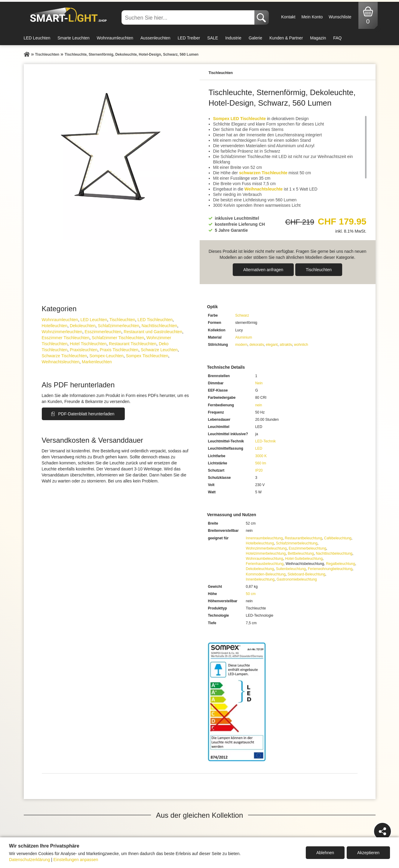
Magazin (318, 38)
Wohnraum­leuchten (60, 320)
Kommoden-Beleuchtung (266, 574)
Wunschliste (340, 17)
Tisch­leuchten (319, 270)
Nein (259, 383)
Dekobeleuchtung (260, 569)
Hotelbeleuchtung (260, 543)
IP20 (259, 470)
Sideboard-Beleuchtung (306, 574)
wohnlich (301, 345)
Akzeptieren (368, 853)
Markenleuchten (97, 362)
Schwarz (242, 315)
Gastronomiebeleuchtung (297, 579)
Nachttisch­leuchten (159, 326)
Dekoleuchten (83, 326)
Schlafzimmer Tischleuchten (118, 338)
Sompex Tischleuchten (147, 356)
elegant (272, 345)
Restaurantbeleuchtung (303, 538)
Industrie (233, 38)
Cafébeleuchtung (338, 538)
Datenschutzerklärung (29, 860)
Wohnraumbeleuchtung (265, 559)
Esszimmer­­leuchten (103, 332)
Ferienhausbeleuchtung (265, 564)
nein (259, 405)
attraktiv (286, 345)
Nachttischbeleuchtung (334, 553)
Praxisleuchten (84, 350)
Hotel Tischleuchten (88, 344)
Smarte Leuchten (74, 38)
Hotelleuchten (55, 326)
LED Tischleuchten (155, 320)
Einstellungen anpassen (76, 860)
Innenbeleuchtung (260, 579)
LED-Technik (265, 441)
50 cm (251, 594)
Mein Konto (312, 17)
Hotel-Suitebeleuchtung (304, 559)
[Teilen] (382, 831)
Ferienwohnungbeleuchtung (330, 569)
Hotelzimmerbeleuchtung (266, 553)
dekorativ (257, 345)
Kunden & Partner (286, 38)
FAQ (337, 38)
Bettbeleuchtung (301, 553)
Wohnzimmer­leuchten (62, 332)
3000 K (261, 456)
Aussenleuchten (155, 38)
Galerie (255, 38)
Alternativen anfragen (263, 270)
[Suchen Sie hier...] (189, 17)
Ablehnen (325, 853)
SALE (213, 38)
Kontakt (288, 17)
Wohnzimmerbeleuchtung (266, 548)
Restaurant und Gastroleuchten (153, 332)
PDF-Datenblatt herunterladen (86, 414)
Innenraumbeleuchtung (264, 538)
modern (241, 345)
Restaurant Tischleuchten (133, 344)
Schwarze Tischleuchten (64, 356)
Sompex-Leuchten (106, 356)
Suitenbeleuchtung (291, 569)
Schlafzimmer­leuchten (118, 326)
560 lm (261, 463)
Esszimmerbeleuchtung (307, 548)
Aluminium (244, 337)
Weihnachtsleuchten (61, 362)
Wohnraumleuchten (115, 38)
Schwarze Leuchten (159, 350)
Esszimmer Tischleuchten (66, 338)
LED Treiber (189, 38)
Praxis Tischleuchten (119, 350)
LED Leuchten (37, 38)
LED (259, 448)
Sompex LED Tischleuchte (240, 119)
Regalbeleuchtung (341, 564)
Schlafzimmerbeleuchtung (297, 543)
